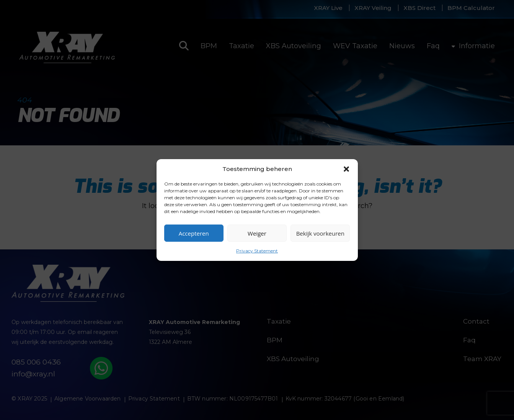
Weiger (257, 233)
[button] (346, 169)
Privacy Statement (257, 251)
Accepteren (194, 233)
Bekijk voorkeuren (320, 233)
